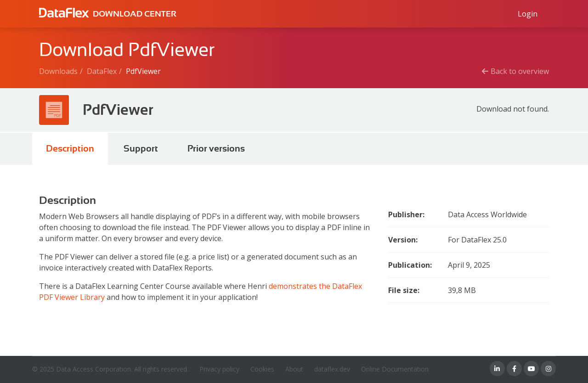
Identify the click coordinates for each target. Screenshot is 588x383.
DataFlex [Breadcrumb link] (102, 71)
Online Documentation (395, 369)
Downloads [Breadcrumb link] (58, 71)
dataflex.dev (332, 369)
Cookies (262, 369)
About (294, 369)
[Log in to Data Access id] (528, 14)
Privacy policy (219, 369)
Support (141, 149)
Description (70, 149)
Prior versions (216, 149)
